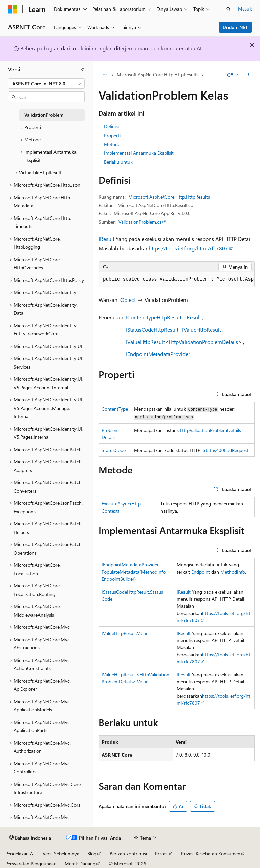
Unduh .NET (235, 27)
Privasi (162, 854)
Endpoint (201, 572)
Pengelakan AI (20, 854)
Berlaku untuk (118, 162)
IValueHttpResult (202, 329)
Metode (112, 144)
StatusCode (114, 450)
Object (128, 300)
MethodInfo (233, 572)
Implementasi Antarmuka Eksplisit (139, 153)
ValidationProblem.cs (140, 222)
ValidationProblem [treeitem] (44, 115)
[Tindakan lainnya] (249, 75)
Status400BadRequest (226, 450)
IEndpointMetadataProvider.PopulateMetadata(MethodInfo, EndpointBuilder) (134, 572)
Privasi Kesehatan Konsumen (211, 854)
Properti (112, 135)
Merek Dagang (80, 863)
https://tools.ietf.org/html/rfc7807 (188, 248)
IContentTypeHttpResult (154, 317)
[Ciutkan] (83, 69)
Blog (92, 854)
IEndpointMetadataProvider (158, 354)
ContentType (115, 409)
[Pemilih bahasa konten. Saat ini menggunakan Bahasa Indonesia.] (30, 838)
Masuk (245, 9)
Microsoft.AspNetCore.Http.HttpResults (158, 74)
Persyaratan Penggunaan (31, 863)
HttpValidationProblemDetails (203, 342)
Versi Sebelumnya (61, 854)
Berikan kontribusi (128, 854)
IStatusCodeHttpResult (152, 329)
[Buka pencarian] (229, 9)
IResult (106, 239)
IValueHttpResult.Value (125, 633)
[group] (177, 280)
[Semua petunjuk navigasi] (104, 75)
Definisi (111, 126)
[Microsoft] (13, 9)
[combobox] (46, 84)
